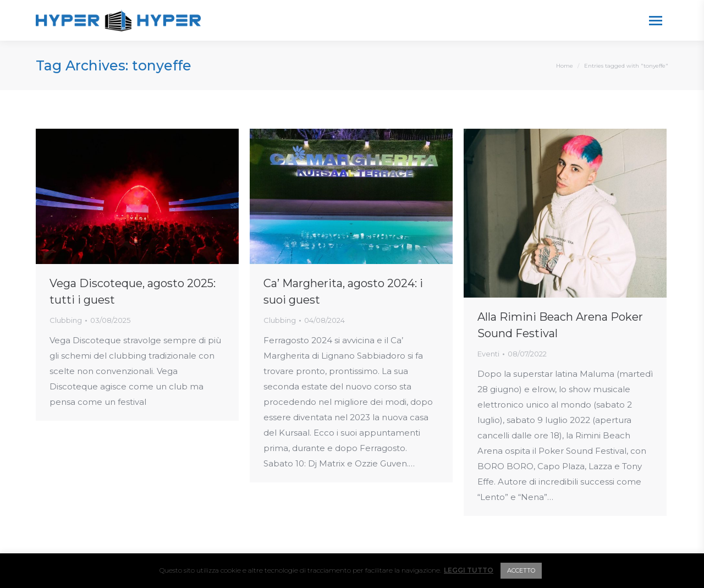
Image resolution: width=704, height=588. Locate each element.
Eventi (488, 354)
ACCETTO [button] (521, 570)
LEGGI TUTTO (469, 570)
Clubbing (66, 320)
